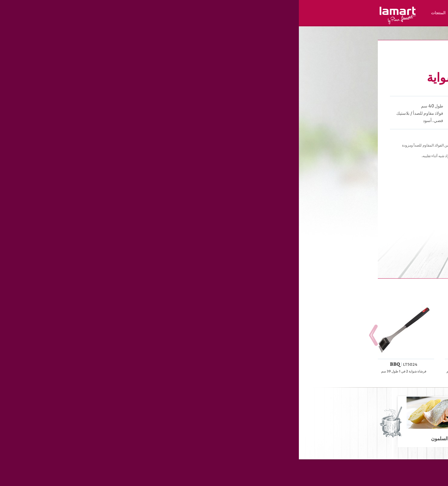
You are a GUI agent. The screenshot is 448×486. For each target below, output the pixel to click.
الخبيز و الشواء (322, 34)
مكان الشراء (184, 13)
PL (339, 21)
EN (352, 21)
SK (359, 21)
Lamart (99, 15)
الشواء (338, 34)
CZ (365, 21)
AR (300, 21)
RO (313, 21)
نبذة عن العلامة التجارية (220, 13)
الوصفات (160, 13)
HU (346, 21)
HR (332, 21)
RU (326, 21)
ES (320, 21)
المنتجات (139, 13)
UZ (306, 21)
